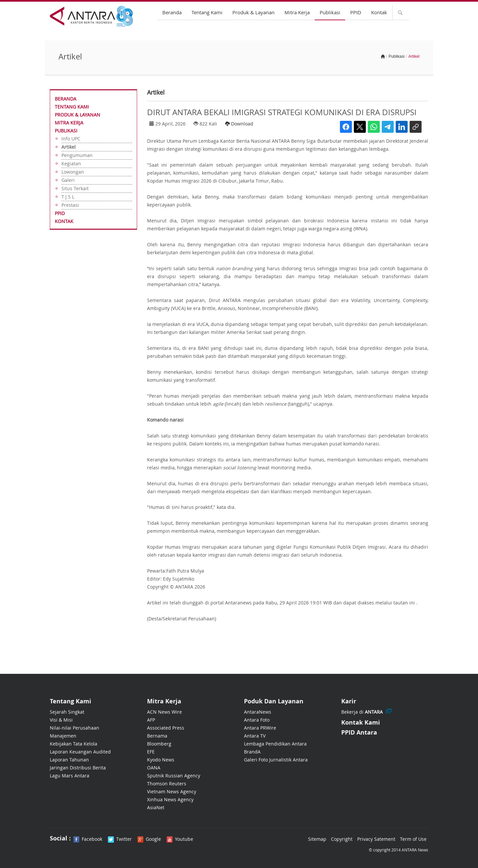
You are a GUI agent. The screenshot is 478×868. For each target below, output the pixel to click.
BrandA (252, 752)
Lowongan (73, 172)
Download (239, 124)
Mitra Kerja (297, 12)
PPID (356, 12)
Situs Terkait (75, 188)
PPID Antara (359, 732)
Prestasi (70, 205)
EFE (151, 752)
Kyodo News (161, 760)
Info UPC (71, 139)
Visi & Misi (61, 720)
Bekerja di (362, 712)
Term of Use (413, 839)
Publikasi (330, 12)
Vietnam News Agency (172, 791)
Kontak (379, 12)
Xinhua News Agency (170, 799)
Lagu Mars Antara (70, 776)
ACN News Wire (164, 712)
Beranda (172, 12)
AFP (151, 720)
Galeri (68, 180)
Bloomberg (159, 744)
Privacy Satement (376, 839)
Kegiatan (71, 163)
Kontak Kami (361, 722)
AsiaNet (156, 807)
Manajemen (63, 736)
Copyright (342, 839)
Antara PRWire (260, 728)
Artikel (69, 147)
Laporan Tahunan (69, 760)
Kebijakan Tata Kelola (74, 744)
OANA (154, 768)
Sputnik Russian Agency (174, 776)
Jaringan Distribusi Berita (78, 768)
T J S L (68, 197)
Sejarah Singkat (67, 712)
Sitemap (317, 839)
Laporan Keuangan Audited (80, 752)
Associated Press (166, 728)
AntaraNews (258, 712)
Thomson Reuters (167, 784)
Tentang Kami (207, 12)
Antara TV (255, 736)
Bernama (157, 736)
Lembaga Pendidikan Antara (275, 744)
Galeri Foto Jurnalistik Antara (276, 760)
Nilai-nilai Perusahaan (75, 728)
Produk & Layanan (253, 12)
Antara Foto (257, 720)
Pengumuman (77, 155)
